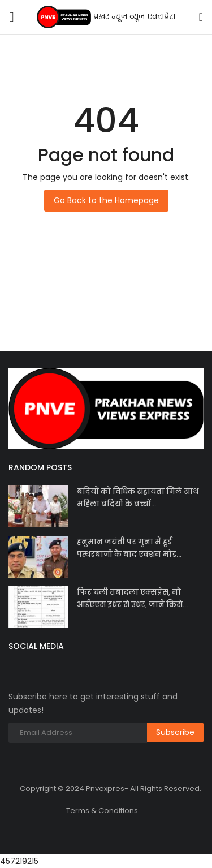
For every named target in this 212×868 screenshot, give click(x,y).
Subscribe (175, 732)
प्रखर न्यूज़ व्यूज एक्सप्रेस (106, 17)
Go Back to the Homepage (106, 200)
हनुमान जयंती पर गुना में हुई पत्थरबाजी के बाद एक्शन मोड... (129, 548)
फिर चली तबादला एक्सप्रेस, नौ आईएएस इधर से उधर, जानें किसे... (132, 598)
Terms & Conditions (102, 811)
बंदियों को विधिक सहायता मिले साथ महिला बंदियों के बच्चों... (138, 498)
